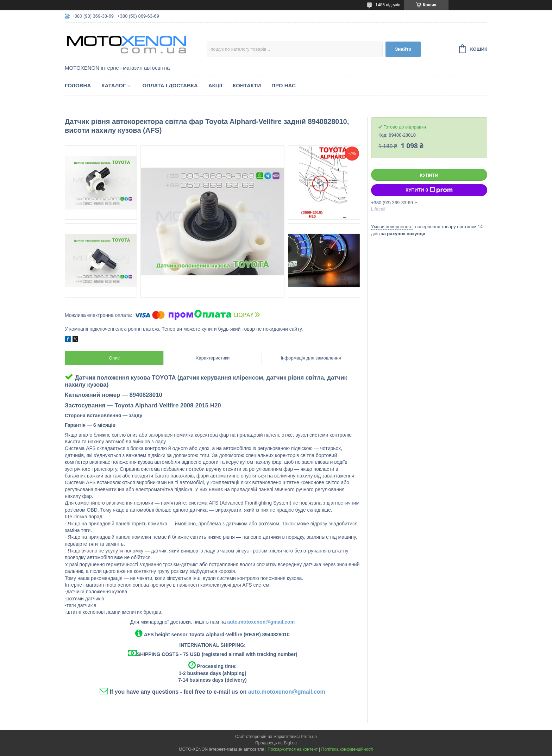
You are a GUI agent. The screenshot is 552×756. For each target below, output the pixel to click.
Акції (215, 85)
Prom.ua (309, 737)
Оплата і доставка (170, 85)
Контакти (247, 85)
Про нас (284, 85)
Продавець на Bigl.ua (276, 743)
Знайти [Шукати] (403, 49)
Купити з (429, 190)
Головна (78, 85)
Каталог (114, 85)
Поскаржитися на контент (293, 749)
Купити (429, 175)
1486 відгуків (388, 5)
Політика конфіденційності (347, 749)
